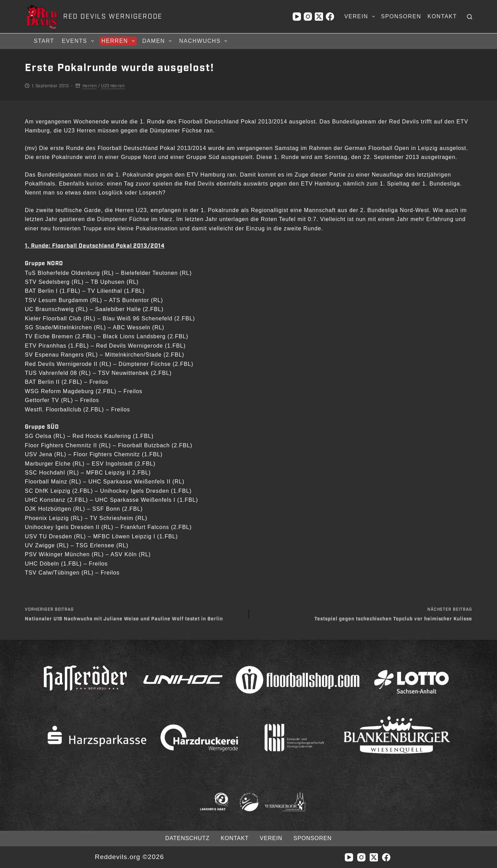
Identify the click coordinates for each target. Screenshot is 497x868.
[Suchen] (470, 17)
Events (79, 41)
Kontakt (442, 16)
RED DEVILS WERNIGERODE (113, 17)
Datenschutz (187, 838)
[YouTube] (297, 17)
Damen (158, 41)
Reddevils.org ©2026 (129, 857)
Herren (119, 41)
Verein (361, 17)
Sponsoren (401, 16)
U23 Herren (113, 86)
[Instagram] (308, 17)
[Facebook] (330, 17)
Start (44, 41)
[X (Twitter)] (319, 17)
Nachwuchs (204, 41)
